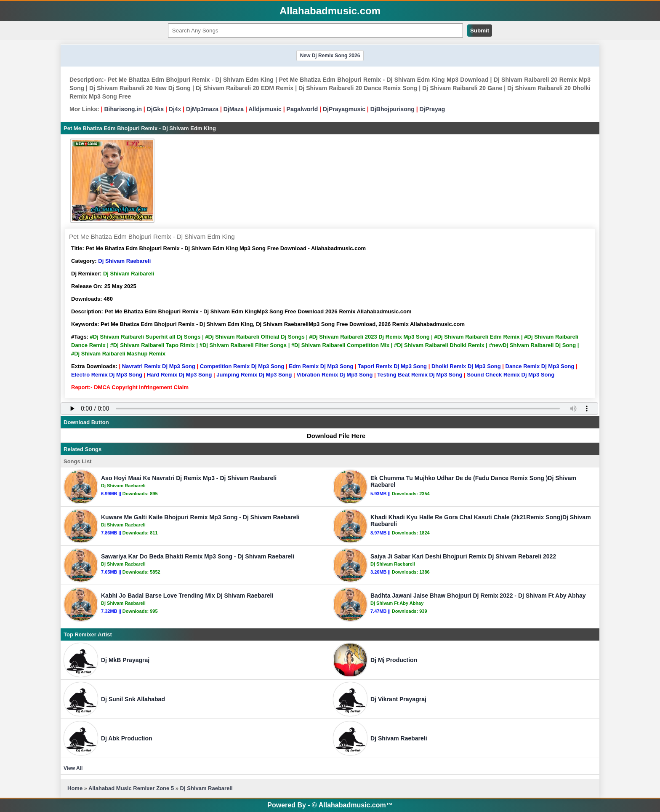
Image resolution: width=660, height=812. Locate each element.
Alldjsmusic (265, 109)
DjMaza (234, 109)
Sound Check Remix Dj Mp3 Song (511, 375)
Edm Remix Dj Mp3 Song (321, 366)
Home (75, 788)
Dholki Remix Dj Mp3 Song (466, 366)
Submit (480, 31)
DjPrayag (432, 109)
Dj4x (175, 109)
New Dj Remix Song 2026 (330, 56)
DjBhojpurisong (393, 109)
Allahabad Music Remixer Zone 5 (131, 788)
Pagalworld (302, 109)
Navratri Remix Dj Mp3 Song (159, 366)
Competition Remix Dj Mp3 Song (242, 366)
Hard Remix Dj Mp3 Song (180, 375)
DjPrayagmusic (344, 109)
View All (73, 768)
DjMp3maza (202, 109)
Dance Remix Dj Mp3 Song (540, 366)
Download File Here (332, 436)
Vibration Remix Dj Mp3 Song (334, 375)
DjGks (155, 109)
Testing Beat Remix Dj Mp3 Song (420, 375)
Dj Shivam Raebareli (124, 261)
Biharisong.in (123, 109)
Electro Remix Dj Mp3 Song (107, 375)
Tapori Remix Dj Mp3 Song (392, 366)
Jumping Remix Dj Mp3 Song (254, 375)
